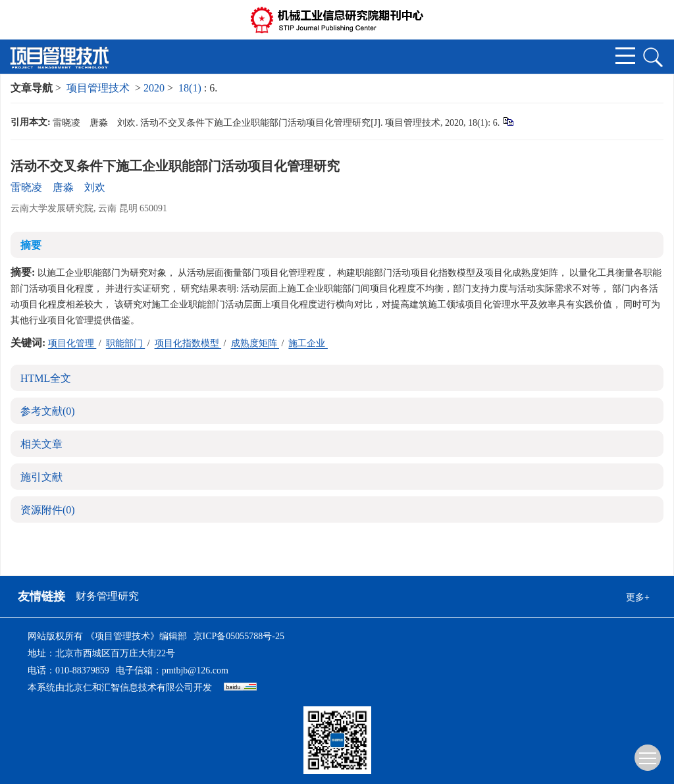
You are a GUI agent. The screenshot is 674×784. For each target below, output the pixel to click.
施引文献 (41, 477)
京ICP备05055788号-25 (239, 636)
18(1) (191, 88)
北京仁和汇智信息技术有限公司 (129, 688)
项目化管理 (72, 343)
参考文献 (48, 411)
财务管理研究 (107, 596)
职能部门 (126, 343)
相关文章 (41, 444)
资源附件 (48, 510)
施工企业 (308, 343)
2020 (154, 88)
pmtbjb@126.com (195, 670)
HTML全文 (46, 378)
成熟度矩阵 (255, 343)
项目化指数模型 (188, 343)
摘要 (31, 245)
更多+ (638, 597)
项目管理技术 (98, 88)
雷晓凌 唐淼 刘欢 (58, 187)
